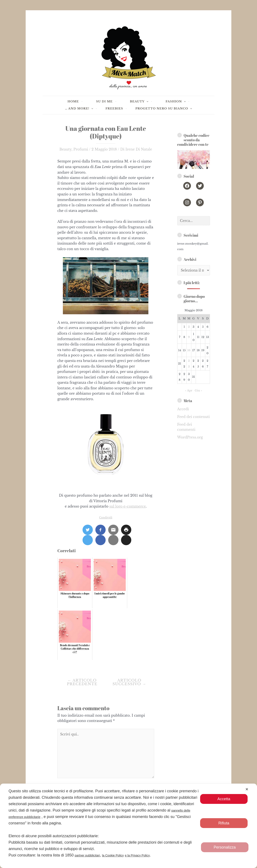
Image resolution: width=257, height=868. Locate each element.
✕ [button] (247, 789)
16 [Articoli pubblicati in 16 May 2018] (189, 350)
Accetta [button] (224, 799)
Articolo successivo (129, 682)
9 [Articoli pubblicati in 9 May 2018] (189, 337)
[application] (146, 102)
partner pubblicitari (90, 855)
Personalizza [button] (225, 847)
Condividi (106, 517)
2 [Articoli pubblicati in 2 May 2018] (189, 327)
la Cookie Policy (122, 855)
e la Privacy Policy (152, 855)
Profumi (81, 149)
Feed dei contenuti (193, 417)
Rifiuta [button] (224, 823)
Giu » (199, 390)
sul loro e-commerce (127, 506)
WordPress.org (190, 437)
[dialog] (128, 826)
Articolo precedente (82, 682)
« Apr (189, 390)
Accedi (183, 409)
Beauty (65, 149)
